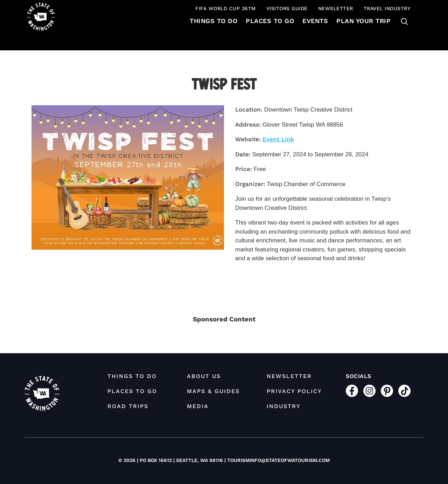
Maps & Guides (213, 391)
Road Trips (128, 406)
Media (198, 406)
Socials (359, 376)
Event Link (278, 139)
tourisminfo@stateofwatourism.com (278, 460)
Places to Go (270, 21)
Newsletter (336, 8)
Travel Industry (387, 8)
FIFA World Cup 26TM (226, 8)
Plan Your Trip (363, 21)
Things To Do (213, 21)
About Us (204, 376)
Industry (284, 406)
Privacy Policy (294, 391)
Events (315, 21)
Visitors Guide (287, 8)
